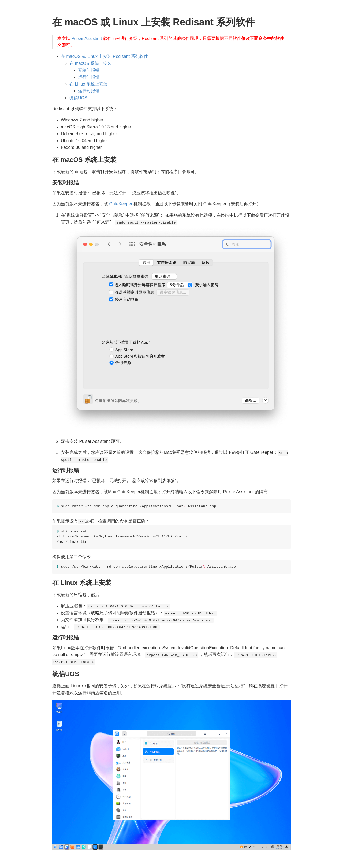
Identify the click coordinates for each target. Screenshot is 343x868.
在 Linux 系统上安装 (89, 84)
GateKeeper (121, 204)
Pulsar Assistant (87, 38)
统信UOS (78, 98)
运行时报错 (89, 77)
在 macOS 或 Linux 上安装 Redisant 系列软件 (104, 56)
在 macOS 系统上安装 (91, 63)
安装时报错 (89, 70)
